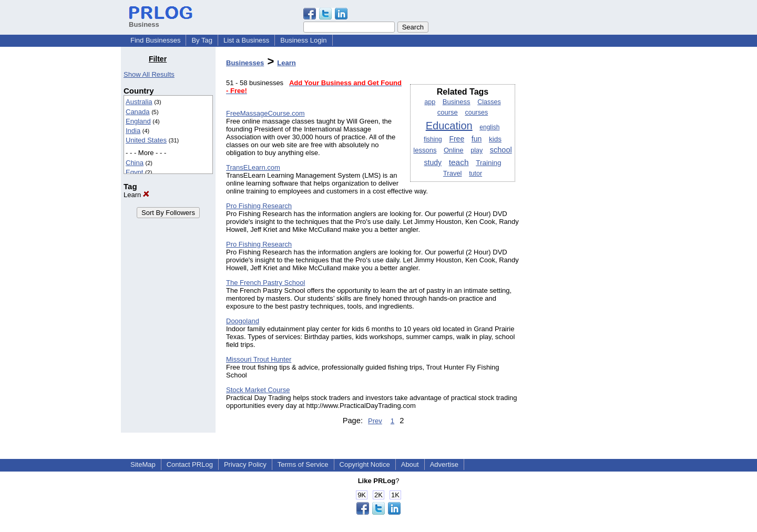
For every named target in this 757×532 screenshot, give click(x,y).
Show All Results (149, 74)
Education (449, 126)
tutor (475, 173)
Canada (138, 112)
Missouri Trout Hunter (259, 359)
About (410, 464)
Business (457, 102)
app (430, 102)
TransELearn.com (253, 167)
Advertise (444, 464)
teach (459, 162)
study (433, 162)
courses (476, 112)
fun (477, 139)
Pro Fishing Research (259, 206)
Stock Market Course (258, 390)
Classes (489, 102)
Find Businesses (155, 40)
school (501, 150)
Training (488, 163)
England (138, 121)
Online (454, 150)
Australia (139, 102)
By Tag (202, 40)
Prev (375, 421)
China (135, 163)
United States (146, 140)
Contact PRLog (190, 464)
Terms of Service (303, 464)
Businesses (245, 63)
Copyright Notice (365, 464)
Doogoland (243, 321)
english (489, 127)
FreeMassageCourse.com (265, 113)
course (448, 112)
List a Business (246, 40)
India (133, 131)
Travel (453, 173)
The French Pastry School (265, 283)
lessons (425, 150)
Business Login (303, 40)
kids (495, 139)
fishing (433, 139)
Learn (136, 195)
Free (457, 139)
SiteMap (143, 464)
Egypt (134, 172)
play (477, 150)
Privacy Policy (245, 464)
